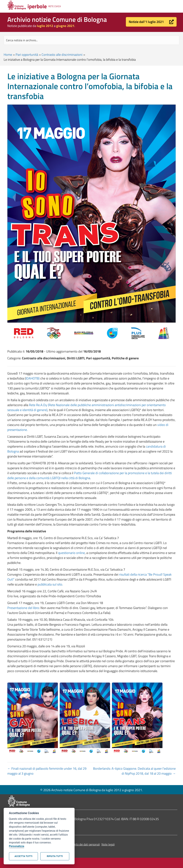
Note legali (108, 844)
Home (8, 55)
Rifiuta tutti (55, 856)
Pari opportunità (27, 55)
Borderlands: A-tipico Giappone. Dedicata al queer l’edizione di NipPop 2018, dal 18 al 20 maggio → (134, 771)
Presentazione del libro (23, 608)
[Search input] (91, 40)
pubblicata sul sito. (50, 584)
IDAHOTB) (33, 378)
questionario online (71, 553)
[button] (151, 22)
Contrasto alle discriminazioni (62, 55)
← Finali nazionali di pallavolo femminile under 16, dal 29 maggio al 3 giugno (47, 771)
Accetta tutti (23, 856)
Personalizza (17, 846)
